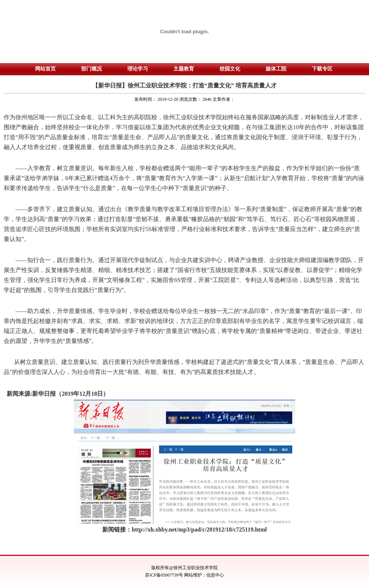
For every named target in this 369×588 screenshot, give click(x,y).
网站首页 (45, 69)
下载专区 (322, 69)
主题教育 (184, 69)
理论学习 (138, 69)
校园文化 (230, 69)
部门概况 (92, 69)
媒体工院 (276, 69)
